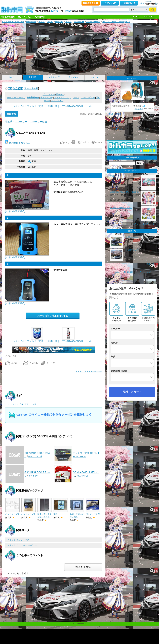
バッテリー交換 (93, 22)
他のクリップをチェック (143, 224)
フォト (76, 97)
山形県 (118, 114)
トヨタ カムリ (31, 88)
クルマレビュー (88, 97)
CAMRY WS (9, 26)
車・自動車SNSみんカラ (13, 22)
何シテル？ (139, 109)
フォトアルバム (54, 77)
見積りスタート (132, 392)
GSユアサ (24, 404)
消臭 (56, 514)
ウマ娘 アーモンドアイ (121, 208)
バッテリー (79, 22)
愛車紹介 (33, 77)
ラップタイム (74, 77)
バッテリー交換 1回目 (84, 453)
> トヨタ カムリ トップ (18, 540)
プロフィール (49, 94)
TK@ (111, 114)
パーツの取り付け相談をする (53, 316)
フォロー (120, 129)
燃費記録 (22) (47, 97)
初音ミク (114, 176)
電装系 (68, 22)
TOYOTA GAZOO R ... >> (77, 106)
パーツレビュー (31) (16, 97)
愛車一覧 (150, 264)
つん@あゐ (83, 476)
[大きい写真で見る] (15, 211)
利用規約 (129, 272)
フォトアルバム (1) (63, 97)
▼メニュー (95, 77)
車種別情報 (31, 22)
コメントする (83, 567)
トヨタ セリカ (132, 250)
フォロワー (144, 129)
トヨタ (42, 22)
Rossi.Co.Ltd (35, 457)
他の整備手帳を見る (18, 143)
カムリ (50, 22)
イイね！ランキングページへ (89, 371)
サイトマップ (143, 272)
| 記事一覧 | (53, 106)
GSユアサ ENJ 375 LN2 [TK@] (116, 22)
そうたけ (33, 476)
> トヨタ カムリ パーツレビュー (23, 545)
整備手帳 (59, 22)
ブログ (12, 77)
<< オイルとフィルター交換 (29, 106)
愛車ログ (60, 94)
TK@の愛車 (16, 88)
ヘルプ (142, 3)
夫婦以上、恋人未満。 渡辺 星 (124, 192)
